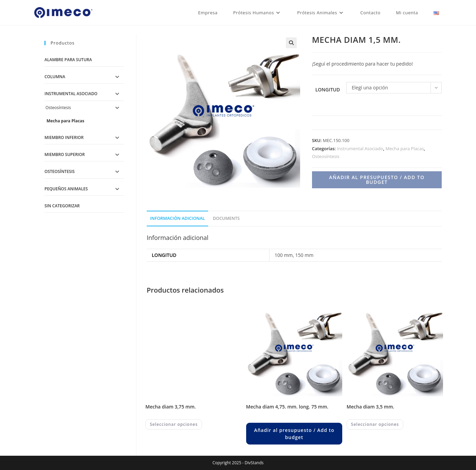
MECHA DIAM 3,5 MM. (370, 407)
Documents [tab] (226, 218)
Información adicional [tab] (177, 218)
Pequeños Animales (66, 189)
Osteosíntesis (326, 156)
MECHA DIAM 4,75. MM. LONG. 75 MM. (287, 407)
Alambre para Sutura (68, 60)
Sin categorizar (62, 206)
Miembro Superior (65, 154)
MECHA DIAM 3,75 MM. (170, 407)
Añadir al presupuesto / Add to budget (377, 180)
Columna (55, 77)
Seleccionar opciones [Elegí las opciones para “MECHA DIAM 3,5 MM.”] (375, 424)
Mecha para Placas (405, 149)
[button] (291, 43)
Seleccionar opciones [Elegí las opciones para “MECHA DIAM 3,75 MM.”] (174, 424)
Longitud (328, 90)
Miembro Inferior (64, 137)
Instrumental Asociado (360, 149)
